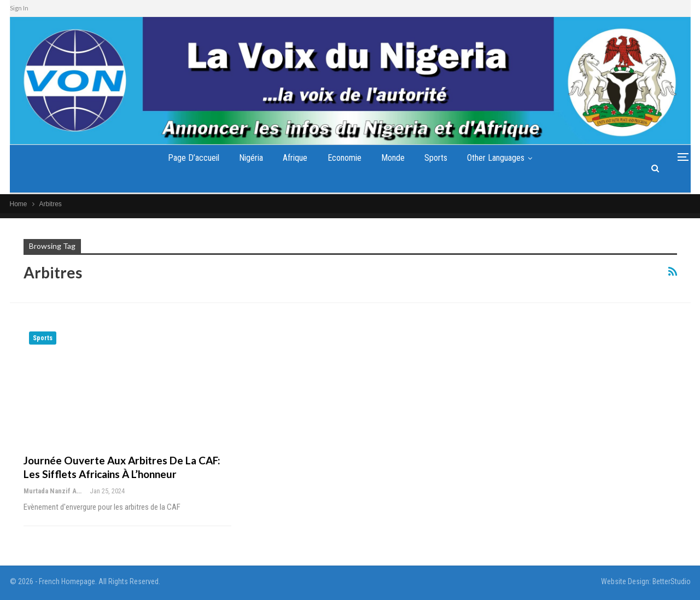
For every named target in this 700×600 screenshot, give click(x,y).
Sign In (19, 8)
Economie (345, 158)
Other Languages (496, 158)
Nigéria (251, 158)
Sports (436, 158)
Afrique (295, 158)
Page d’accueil (194, 158)
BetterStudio (672, 581)
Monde (393, 158)
